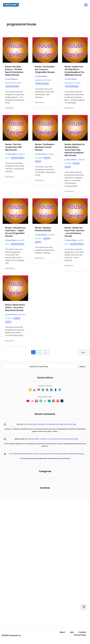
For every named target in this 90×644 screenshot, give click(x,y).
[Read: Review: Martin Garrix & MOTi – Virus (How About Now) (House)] (15, 288)
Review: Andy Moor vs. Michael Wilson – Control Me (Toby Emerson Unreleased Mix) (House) (75, 150)
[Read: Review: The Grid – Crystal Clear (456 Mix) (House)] (15, 128)
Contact (82, 632)
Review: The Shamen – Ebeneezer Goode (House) (45, 147)
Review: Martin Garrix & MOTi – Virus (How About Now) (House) (15, 308)
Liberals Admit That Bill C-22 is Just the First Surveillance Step (53, 439)
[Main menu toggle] (86, 5)
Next (84, 352)
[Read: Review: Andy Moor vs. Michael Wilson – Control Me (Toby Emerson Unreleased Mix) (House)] (75, 128)
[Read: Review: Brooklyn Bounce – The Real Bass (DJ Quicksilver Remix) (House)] (15, 50)
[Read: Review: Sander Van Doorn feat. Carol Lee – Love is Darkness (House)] (75, 211)
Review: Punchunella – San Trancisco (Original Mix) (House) (45, 69)
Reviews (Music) (12, 86)
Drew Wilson (14, 454)
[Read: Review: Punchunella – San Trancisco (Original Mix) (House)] (45, 50)
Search (82, 366)
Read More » (10, 108)
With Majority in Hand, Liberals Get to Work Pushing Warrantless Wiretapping (53, 454)
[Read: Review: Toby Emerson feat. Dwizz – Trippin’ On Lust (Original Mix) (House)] (15, 211)
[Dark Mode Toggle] (84, 607)
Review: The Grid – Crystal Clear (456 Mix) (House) (14, 147)
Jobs (72, 632)
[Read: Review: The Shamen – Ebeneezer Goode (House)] (45, 128)
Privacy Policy (80, 635)
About (62, 632)
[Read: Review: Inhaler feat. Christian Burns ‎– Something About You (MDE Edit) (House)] (75, 50)
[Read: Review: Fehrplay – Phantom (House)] (45, 211)
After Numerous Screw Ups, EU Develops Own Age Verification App (50, 424)
